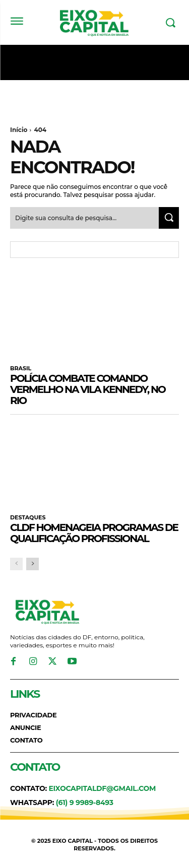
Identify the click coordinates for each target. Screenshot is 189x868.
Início (19, 130)
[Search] (169, 218)
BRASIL (21, 369)
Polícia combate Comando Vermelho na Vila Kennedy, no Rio (88, 389)
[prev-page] (16, 564)
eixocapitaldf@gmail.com (102, 788)
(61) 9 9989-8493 (85, 803)
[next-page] (33, 564)
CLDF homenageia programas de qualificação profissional (94, 533)
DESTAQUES (28, 518)
